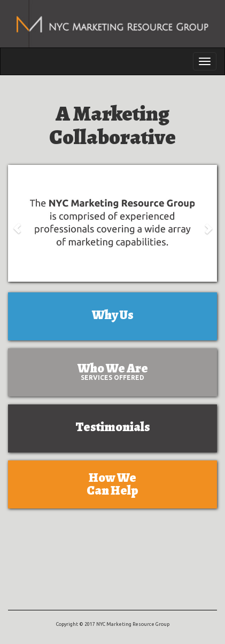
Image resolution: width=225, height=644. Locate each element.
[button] (17, 223)
